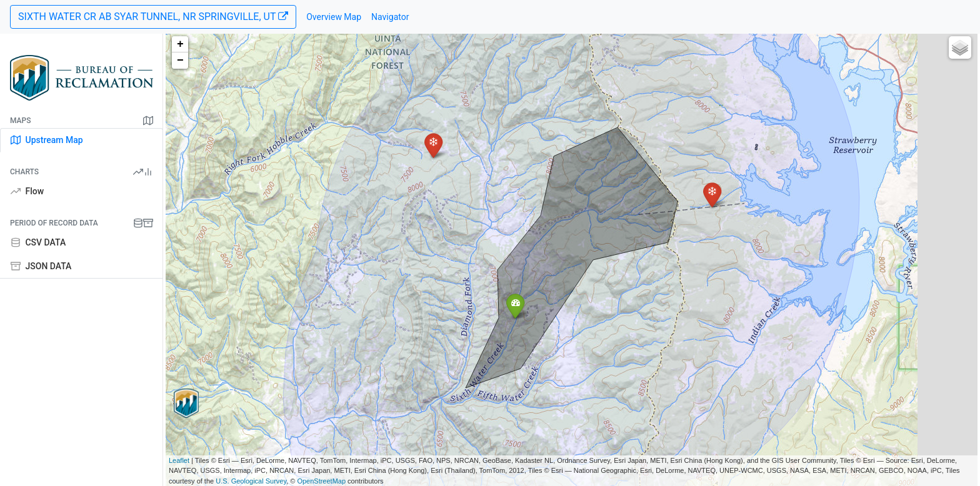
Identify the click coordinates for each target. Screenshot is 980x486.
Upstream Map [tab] (47, 140)
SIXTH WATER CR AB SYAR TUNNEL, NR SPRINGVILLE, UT (153, 17)
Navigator (390, 17)
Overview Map (334, 17)
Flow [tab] (27, 191)
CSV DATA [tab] (38, 242)
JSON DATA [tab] (41, 266)
